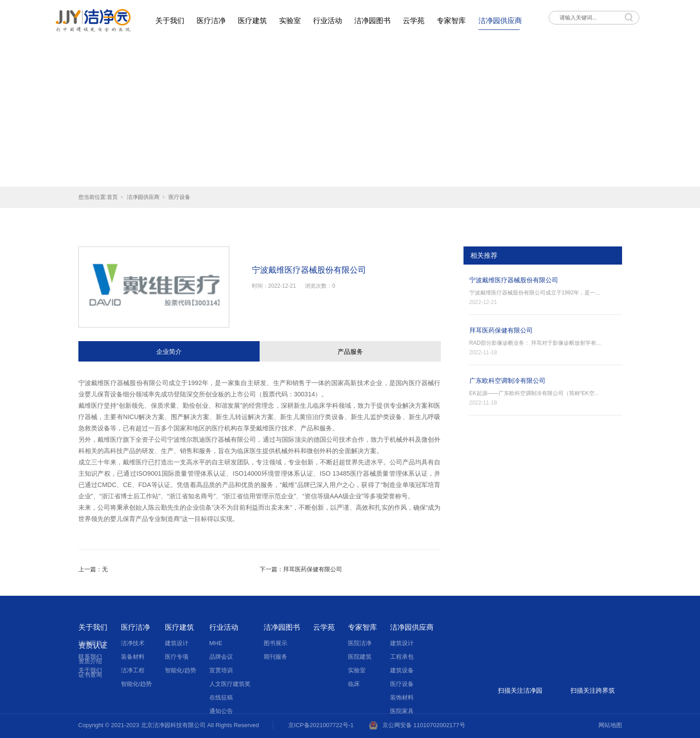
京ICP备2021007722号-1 (321, 725)
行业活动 (328, 21)
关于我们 (170, 21)
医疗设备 (179, 197)
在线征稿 (221, 697)
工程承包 (402, 657)
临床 (354, 684)
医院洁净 (360, 643)
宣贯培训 (221, 670)
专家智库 (451, 21)
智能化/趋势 (137, 684)
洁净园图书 (372, 21)
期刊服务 (275, 657)
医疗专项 (177, 657)
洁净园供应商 (500, 21)
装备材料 (133, 657)
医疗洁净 (211, 21)
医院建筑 (360, 657)
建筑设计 (177, 643)
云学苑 (414, 21)
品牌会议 (221, 657)
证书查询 (90, 675)
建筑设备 (402, 670)
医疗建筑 (252, 21)
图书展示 (275, 643)
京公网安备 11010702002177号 (424, 725)
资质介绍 (90, 661)
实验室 (290, 21)
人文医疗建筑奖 (230, 684)
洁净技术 (133, 643)
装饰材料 (402, 697)
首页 (112, 197)
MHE (216, 643)
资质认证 (93, 645)
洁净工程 (133, 670)
